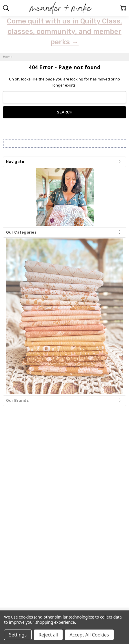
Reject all (48, 635)
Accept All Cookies (89, 635)
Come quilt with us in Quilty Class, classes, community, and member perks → (64, 32)
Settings (18, 635)
